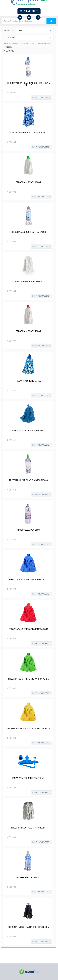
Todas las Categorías (11, 44)
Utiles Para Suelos (44, 44)
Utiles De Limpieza (29, 44)
